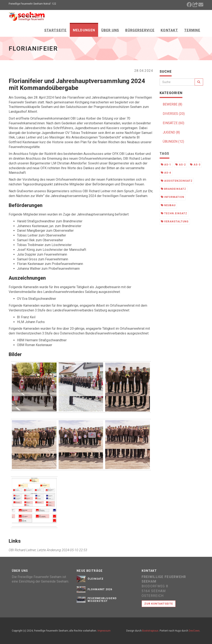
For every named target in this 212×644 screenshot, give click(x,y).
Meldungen (84, 30)
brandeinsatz (173, 189)
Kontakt (169, 30)
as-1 (166, 165)
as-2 (181, 165)
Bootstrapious (150, 631)
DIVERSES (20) (174, 114)
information (173, 197)
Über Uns (110, 30)
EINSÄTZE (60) (173, 123)
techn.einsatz (174, 213)
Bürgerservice (140, 30)
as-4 (166, 173)
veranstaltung (175, 222)
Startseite (55, 30)
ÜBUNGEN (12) (173, 141)
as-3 (195, 165)
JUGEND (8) (171, 132)
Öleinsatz (96, 579)
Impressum (104, 631)
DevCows (194, 631)
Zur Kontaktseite (159, 604)
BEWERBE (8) (172, 104)
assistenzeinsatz (177, 181)
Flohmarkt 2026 (100, 589)
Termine (192, 30)
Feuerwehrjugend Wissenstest (102, 600)
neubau (168, 205)
